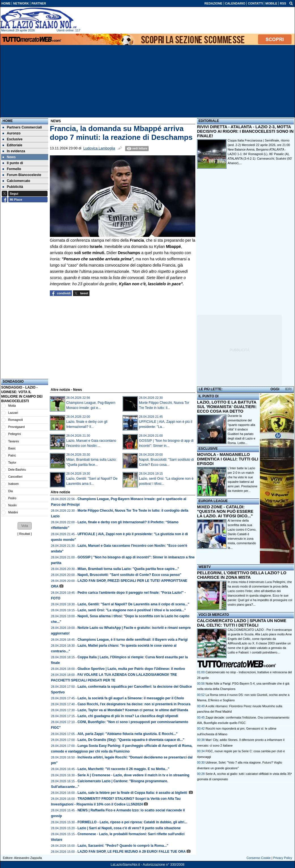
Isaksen (13, 484)
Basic (12, 448)
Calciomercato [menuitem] (16, 181)
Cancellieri (15, 477)
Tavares (14, 441)
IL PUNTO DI (209, 396)
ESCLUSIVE (208, 449)
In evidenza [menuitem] (14, 151)
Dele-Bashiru (17, 470)
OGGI (275, 389)
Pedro (12, 498)
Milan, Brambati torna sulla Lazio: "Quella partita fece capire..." (128, 569)
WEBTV (205, 567)
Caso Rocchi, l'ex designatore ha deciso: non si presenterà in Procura (134, 704)
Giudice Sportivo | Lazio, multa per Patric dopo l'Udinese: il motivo (131, 669)
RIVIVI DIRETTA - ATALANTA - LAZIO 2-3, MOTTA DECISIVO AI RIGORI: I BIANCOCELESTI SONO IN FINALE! (245, 131)
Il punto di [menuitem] (13, 163)
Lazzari (13, 413)
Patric (12, 455)
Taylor (12, 462)
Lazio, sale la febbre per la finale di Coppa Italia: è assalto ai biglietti (133, 793)
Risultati (25, 534)
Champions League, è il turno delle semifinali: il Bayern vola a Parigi (133, 640)
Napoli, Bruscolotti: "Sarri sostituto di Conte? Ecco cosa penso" (130, 575)
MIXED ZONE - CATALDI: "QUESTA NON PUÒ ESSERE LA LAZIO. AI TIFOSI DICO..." (225, 511)
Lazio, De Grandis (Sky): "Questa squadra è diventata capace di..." (131, 740)
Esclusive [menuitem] (12, 139)
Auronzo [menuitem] (12, 133)
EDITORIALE (209, 121)
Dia (10, 491)
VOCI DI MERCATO (214, 615)
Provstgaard (16, 427)
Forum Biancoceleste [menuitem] (22, 175)
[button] (25, 526)
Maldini (13, 512)
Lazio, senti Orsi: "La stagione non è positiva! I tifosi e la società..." (132, 610)
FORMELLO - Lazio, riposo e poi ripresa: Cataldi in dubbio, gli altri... (132, 822)
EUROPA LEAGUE (213, 501)
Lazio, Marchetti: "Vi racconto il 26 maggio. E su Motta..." (124, 769)
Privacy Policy (283, 858)
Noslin (12, 505)
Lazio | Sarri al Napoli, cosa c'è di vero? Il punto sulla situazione (129, 828)
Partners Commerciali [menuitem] (22, 127)
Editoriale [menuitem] (12, 145)
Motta (12, 406)
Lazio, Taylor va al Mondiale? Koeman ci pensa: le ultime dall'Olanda (133, 710)
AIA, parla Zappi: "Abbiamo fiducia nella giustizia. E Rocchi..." (128, 734)
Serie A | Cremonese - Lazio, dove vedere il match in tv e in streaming (133, 775)
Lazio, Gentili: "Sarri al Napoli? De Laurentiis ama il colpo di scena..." (133, 604)
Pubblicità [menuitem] (13, 187)
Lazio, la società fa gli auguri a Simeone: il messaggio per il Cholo (131, 698)
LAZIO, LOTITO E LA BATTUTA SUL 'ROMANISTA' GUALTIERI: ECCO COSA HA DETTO (227, 407)
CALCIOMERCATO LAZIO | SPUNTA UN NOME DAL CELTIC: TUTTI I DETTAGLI (242, 623)
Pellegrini (14, 434)
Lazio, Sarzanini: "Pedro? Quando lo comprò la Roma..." (123, 846)
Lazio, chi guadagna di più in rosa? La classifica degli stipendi (128, 716)
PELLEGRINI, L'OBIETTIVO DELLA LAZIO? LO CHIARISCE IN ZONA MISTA (242, 575)
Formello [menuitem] (12, 169)
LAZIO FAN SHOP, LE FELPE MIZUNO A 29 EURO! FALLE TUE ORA (132, 852)
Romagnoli (16, 420)
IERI (288, 389)
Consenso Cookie (259, 858)
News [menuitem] (9, 157)
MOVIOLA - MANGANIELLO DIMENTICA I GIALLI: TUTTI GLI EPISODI (228, 459)
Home (8, 121)
